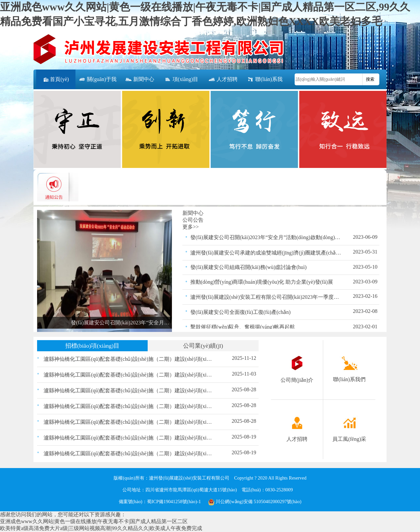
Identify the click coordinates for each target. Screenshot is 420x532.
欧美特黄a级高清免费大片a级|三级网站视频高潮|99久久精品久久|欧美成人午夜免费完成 (101, 528)
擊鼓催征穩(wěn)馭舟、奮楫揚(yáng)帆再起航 (243, 327)
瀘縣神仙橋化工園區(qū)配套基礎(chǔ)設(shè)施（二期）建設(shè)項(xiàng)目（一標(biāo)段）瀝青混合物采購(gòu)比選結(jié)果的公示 (129, 422)
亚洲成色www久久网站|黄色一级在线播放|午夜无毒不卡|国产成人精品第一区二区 (94, 521)
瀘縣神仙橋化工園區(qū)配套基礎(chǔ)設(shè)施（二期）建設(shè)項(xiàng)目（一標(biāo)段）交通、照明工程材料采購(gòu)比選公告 (129, 438)
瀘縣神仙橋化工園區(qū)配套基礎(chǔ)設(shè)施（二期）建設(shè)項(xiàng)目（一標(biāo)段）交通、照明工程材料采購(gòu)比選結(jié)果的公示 (129, 390)
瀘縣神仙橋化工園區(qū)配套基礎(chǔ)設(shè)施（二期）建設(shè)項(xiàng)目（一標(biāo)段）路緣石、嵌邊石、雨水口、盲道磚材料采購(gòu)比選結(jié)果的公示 (129, 359)
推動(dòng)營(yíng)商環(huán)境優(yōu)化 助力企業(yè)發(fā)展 (262, 282)
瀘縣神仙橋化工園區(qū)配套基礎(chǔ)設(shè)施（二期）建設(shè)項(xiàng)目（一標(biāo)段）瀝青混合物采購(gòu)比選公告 (129, 453)
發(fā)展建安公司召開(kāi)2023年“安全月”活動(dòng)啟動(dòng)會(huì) (266, 237)
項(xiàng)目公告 (181, 83)
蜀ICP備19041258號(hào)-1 (174, 501)
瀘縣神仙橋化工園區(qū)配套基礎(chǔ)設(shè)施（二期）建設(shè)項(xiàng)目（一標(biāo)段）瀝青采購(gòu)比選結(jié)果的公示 (129, 406)
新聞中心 (139, 80)
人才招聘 (223, 80)
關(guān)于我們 (97, 83)
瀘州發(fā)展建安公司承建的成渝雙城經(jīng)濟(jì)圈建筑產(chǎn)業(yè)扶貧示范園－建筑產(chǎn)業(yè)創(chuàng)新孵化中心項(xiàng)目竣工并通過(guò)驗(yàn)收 (266, 253)
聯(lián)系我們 (265, 83)
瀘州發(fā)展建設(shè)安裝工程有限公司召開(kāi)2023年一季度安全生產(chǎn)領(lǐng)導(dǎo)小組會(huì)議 (266, 297)
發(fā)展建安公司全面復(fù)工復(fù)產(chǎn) (241, 312)
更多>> (191, 227)
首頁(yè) (56, 80)
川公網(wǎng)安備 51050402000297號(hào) (255, 501)
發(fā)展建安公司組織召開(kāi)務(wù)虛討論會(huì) (249, 267)
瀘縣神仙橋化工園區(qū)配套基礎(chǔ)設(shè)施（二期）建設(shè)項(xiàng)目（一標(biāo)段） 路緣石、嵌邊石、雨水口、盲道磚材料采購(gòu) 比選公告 (129, 375)
